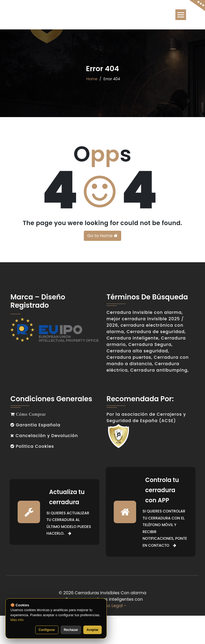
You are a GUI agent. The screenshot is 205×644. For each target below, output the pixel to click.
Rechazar (71, 630)
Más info (17, 620)
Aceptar (92, 630)
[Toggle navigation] (181, 15)
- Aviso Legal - (111, 606)
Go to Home (102, 236)
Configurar (47, 630)
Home (92, 79)
